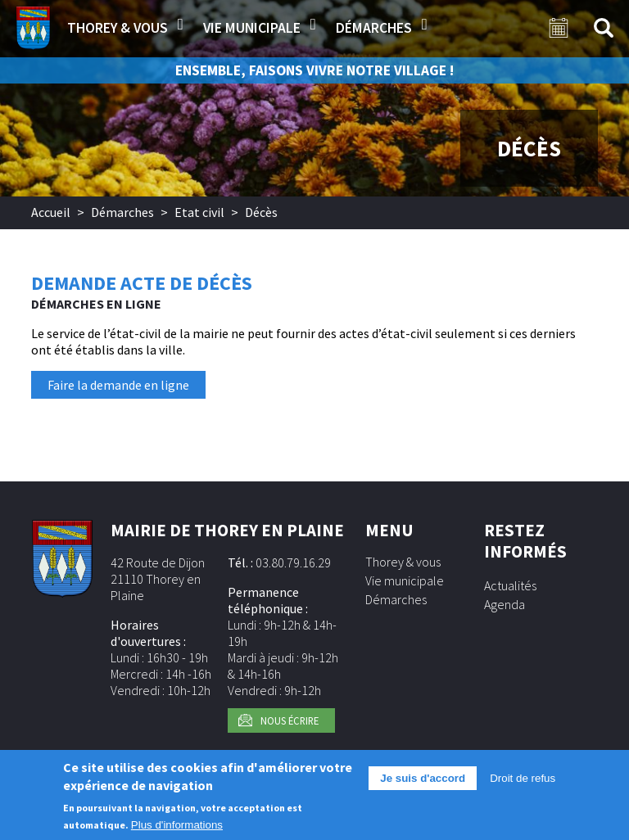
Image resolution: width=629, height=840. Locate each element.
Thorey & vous (118, 28)
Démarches (374, 28)
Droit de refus (523, 778)
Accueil (51, 212)
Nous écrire (290, 720)
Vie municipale (252, 28)
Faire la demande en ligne (118, 385)
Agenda (505, 604)
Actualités (510, 585)
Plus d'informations (177, 826)
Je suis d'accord (423, 778)
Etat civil (199, 212)
